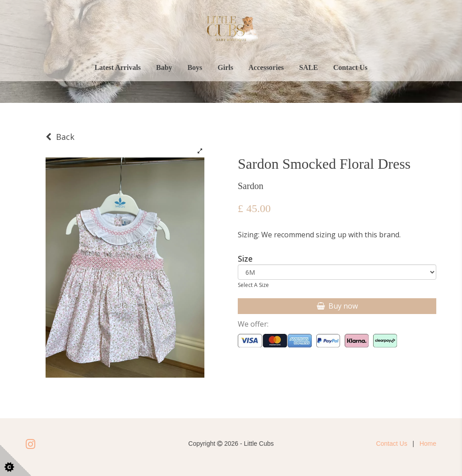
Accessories (266, 67)
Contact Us (351, 67)
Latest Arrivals (118, 67)
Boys (195, 67)
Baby (164, 67)
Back (60, 137)
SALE (309, 67)
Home (428, 444)
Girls (225, 67)
